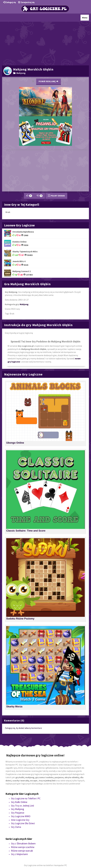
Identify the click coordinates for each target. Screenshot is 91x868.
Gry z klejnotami (19, 854)
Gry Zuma (16, 827)
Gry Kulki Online (19, 802)
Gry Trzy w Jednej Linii (23, 806)
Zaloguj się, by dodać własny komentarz (23, 728)
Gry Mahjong (18, 809)
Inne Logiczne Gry (20, 820)
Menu (85, 18)
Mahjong (19, 73)
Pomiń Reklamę (49, 81)
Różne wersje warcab (22, 851)
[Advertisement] (46, 43)
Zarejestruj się (26, 2)
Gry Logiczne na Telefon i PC (26, 798)
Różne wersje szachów (23, 847)
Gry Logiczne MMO (21, 816)
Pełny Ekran (56, 196)
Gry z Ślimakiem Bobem (23, 843)
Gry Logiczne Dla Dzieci (23, 823)
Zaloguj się (10, 2)
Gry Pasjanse (18, 813)
